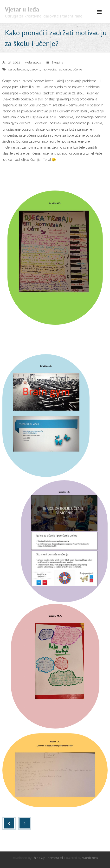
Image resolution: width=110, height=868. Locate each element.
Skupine (57, 62)
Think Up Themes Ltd (48, 858)
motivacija (49, 69)
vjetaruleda (33, 62)
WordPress (90, 858)
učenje (77, 69)
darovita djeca (18, 69)
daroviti (35, 69)
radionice (64, 69)
